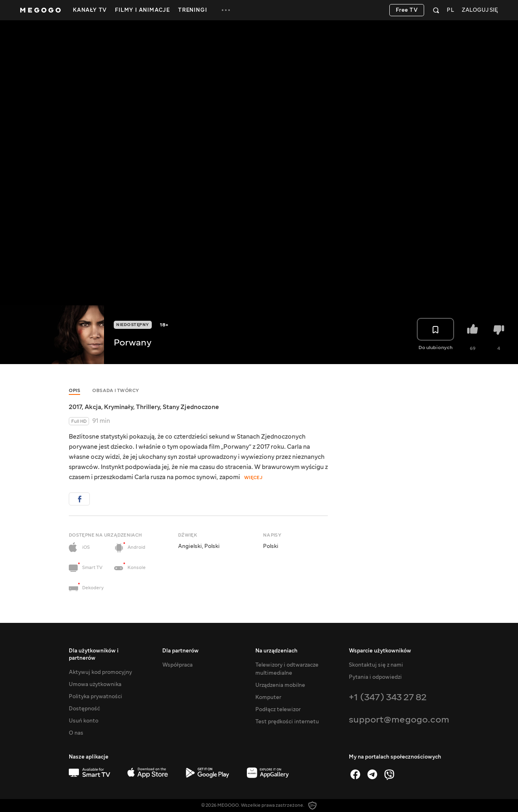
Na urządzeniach (276, 651)
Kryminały (119, 407)
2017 (75, 407)
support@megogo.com (399, 719)
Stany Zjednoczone (191, 407)
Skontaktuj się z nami (376, 665)
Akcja (93, 407)
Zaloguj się (480, 10)
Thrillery (148, 407)
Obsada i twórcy (116, 391)
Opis (74, 391)
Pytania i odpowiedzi (375, 677)
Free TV (407, 10)
